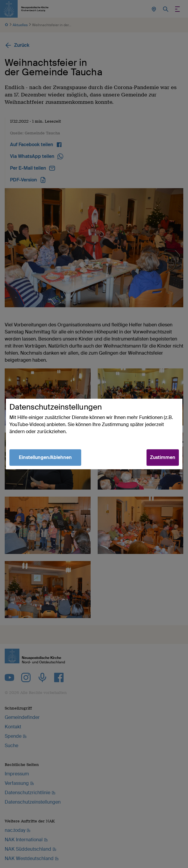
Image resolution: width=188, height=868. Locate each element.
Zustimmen (163, 457)
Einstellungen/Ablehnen (45, 457)
